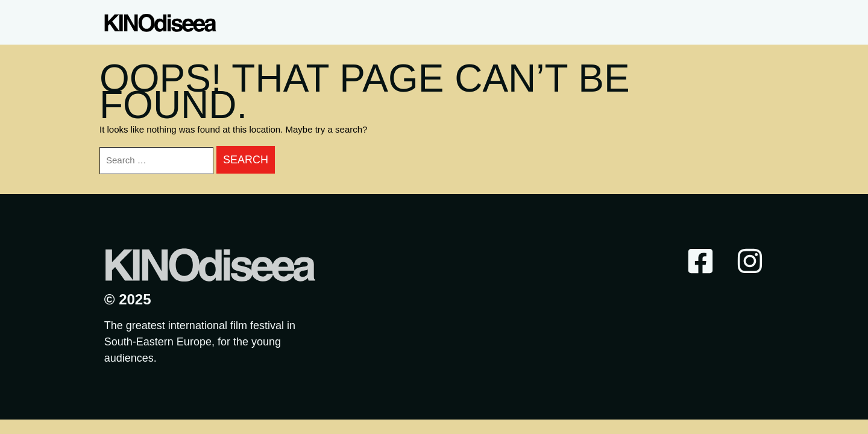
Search (246, 160)
